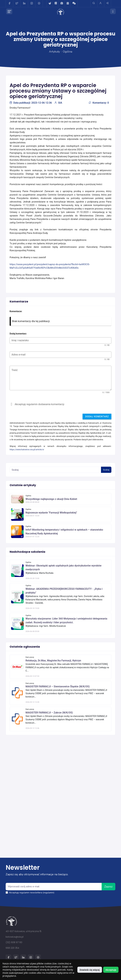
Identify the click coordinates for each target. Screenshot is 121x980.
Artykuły (54, 52)
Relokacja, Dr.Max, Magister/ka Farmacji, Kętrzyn (53, 661)
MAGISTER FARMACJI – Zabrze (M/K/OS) (49, 713)
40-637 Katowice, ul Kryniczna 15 (24, 931)
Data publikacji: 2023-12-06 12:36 (31, 103)
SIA (58, 103)
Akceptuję (111, 970)
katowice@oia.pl (15, 937)
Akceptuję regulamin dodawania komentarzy (39, 404)
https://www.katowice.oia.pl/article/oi (27, 450)
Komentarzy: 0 (99, 103)
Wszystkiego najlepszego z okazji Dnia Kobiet (51, 499)
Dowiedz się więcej (90, 970)
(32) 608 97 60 (14, 942)
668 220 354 (12, 948)
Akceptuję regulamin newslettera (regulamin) (32, 893)
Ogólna (68, 52)
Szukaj (106, 470)
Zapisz (108, 887)
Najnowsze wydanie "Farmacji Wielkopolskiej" (51, 513)
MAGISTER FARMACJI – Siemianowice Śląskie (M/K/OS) (58, 686)
